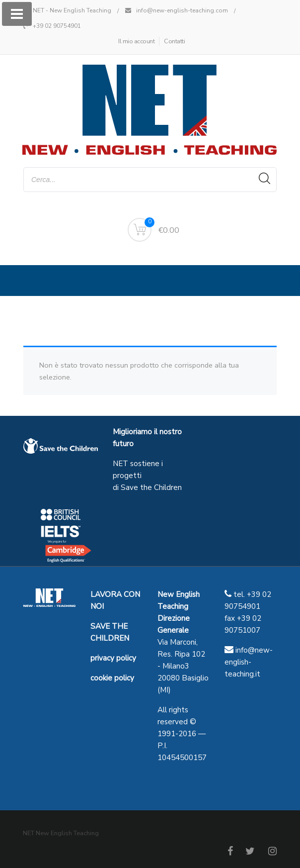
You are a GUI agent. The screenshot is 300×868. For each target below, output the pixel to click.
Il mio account (136, 41)
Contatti (174, 41)
